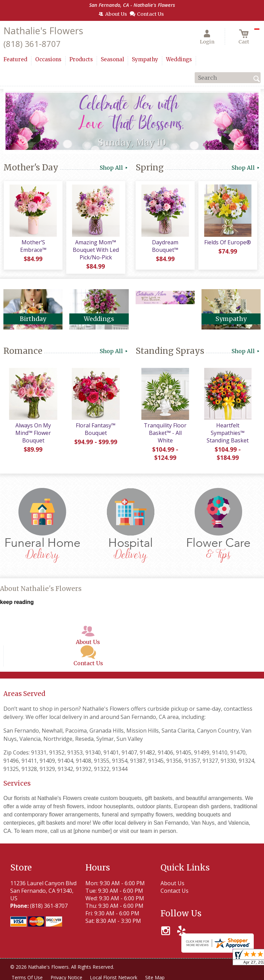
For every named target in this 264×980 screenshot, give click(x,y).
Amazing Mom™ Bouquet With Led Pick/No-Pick (95, 250)
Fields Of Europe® (228, 243)
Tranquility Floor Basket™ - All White (165, 434)
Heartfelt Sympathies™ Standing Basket (228, 434)
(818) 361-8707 (32, 44)
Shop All (114, 168)
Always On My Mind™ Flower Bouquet (33, 434)
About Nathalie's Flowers (41, 589)
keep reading (17, 602)
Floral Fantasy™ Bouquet (96, 430)
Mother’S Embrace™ (33, 246)
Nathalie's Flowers (43, 31)
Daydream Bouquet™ (165, 246)
